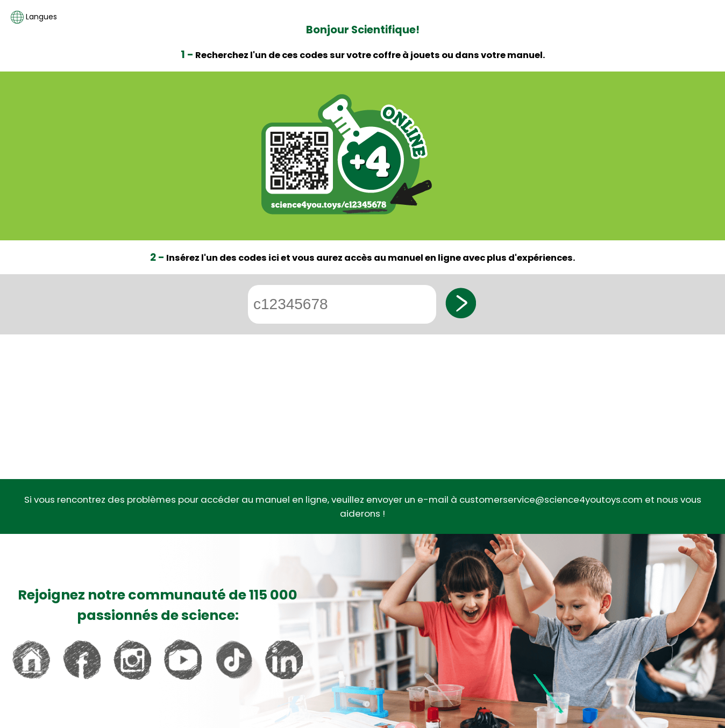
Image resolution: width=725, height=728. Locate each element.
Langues (34, 17)
